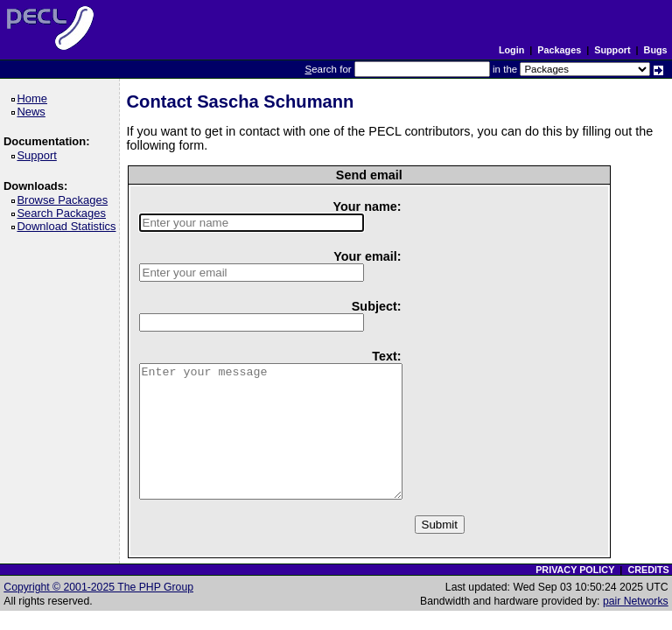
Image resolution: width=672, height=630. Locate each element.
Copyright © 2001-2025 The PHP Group (98, 587)
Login (511, 50)
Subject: (377, 306)
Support (612, 50)
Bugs (656, 50)
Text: (386, 356)
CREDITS (648, 570)
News (34, 112)
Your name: (367, 206)
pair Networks (636, 601)
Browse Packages (65, 200)
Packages (559, 50)
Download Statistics (69, 226)
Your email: (367, 256)
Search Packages (64, 213)
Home (35, 98)
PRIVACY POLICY (575, 570)
